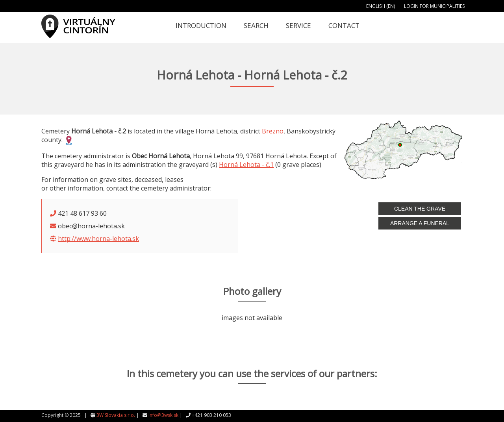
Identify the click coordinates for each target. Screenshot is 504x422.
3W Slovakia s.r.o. (116, 415)
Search (256, 25)
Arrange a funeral (420, 223)
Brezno (273, 131)
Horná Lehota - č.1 (246, 165)
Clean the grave (420, 209)
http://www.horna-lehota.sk (98, 239)
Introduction (201, 25)
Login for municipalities (434, 6)
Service (298, 25)
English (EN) (381, 6)
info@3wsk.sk (163, 415)
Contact (344, 25)
